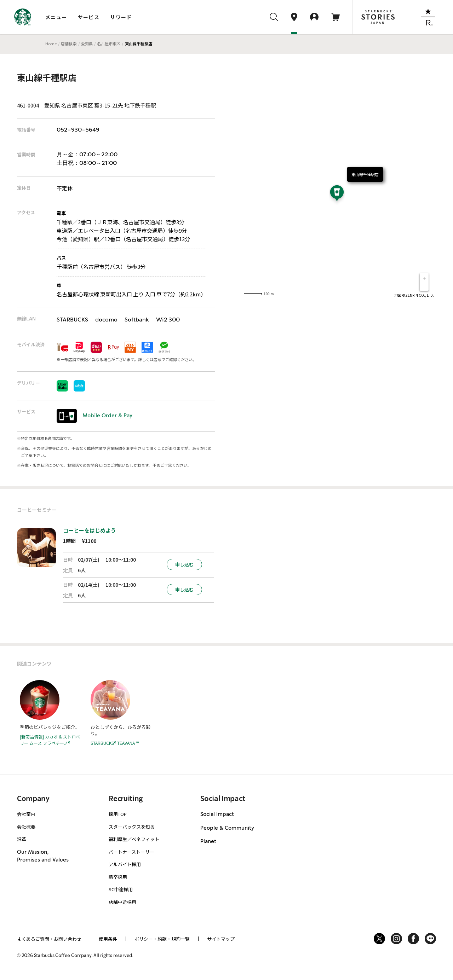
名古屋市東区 (109, 44)
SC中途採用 (121, 889)
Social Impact (217, 814)
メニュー (56, 17)
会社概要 (26, 827)
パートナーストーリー (131, 852)
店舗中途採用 (122, 902)
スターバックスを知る (132, 827)
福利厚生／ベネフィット (134, 839)
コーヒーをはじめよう (90, 530)
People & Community (227, 828)
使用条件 (108, 939)
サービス (89, 17)
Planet (208, 842)
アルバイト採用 (125, 864)
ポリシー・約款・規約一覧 (162, 939)
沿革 (22, 839)
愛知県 (87, 44)
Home (51, 44)
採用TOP (118, 814)
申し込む (184, 564)
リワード (121, 17)
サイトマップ (221, 939)
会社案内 (26, 814)
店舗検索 (69, 44)
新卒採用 (118, 877)
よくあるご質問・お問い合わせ (49, 939)
